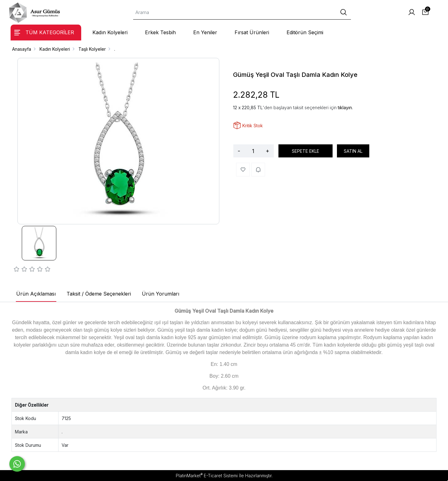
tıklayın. (345, 107)
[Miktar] (253, 151)
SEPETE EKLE (306, 151)
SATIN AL (353, 151)
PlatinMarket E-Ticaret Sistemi (207, 476)
